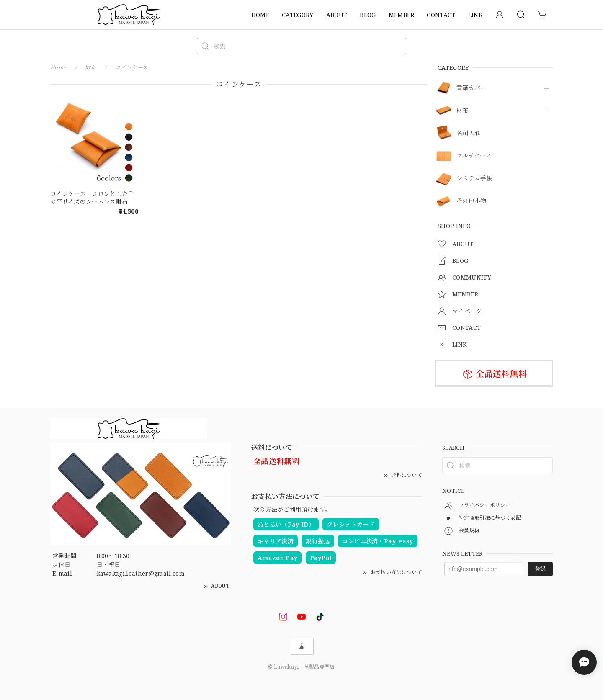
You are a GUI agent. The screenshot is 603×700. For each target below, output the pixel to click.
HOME (260, 15)
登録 (540, 569)
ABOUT (337, 15)
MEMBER (402, 15)
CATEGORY (298, 15)
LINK (475, 15)
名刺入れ (468, 133)
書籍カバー (472, 88)
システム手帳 (474, 179)
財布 (463, 111)
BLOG (368, 15)
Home (58, 67)
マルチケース (474, 156)
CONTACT (441, 15)
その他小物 (472, 201)
